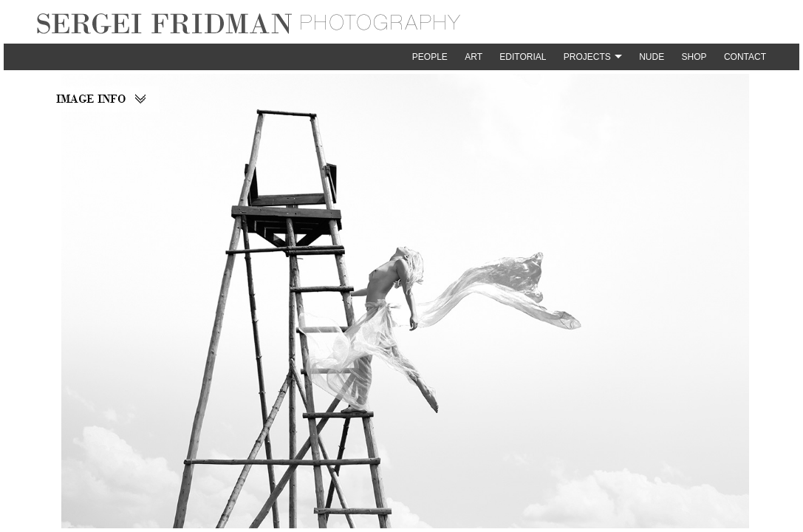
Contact (745, 57)
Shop (694, 57)
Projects (587, 57)
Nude (652, 57)
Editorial (523, 57)
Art (474, 57)
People (430, 57)
